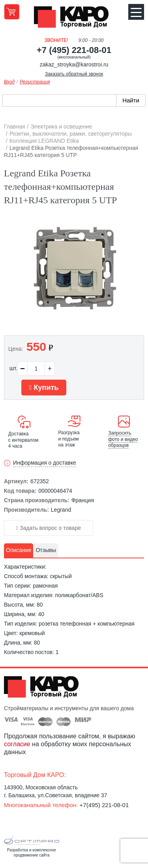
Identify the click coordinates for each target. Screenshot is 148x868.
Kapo (74, 19)
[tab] (19, 550)
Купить (44, 388)
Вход (9, 82)
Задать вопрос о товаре (49, 528)
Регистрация (35, 82)
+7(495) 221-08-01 (104, 805)
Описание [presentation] (19, 550)
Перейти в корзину (12, 12)
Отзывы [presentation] (46, 550)
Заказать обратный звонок (74, 74)
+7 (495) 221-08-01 (74, 50)
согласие (17, 744)
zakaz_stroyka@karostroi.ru (74, 64)
